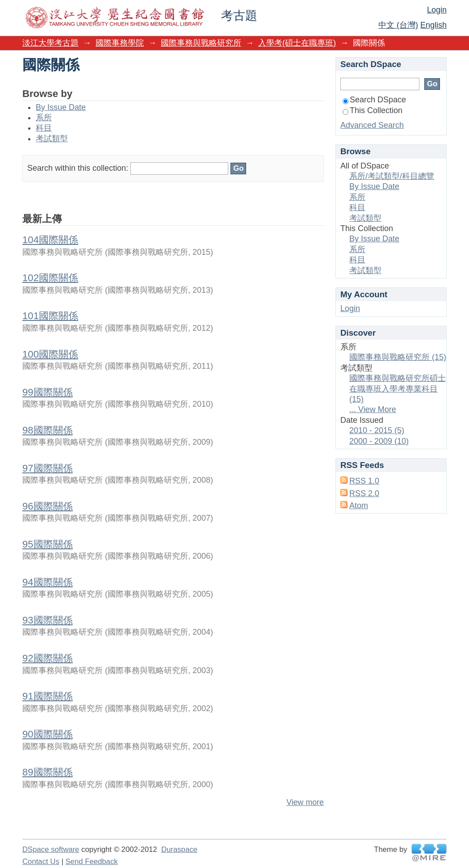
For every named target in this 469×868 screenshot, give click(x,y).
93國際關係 (48, 620)
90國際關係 (48, 734)
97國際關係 (48, 468)
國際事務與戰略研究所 (201, 43)
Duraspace (179, 849)
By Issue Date (61, 107)
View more (305, 802)
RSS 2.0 (364, 493)
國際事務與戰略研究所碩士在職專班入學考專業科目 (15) (398, 389)
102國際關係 (50, 278)
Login (437, 10)
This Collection (373, 110)
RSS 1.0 (364, 481)
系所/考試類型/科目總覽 (392, 176)
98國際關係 (48, 430)
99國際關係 (48, 392)
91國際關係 (48, 696)
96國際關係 (48, 506)
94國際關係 (48, 582)
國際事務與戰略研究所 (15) (398, 357)
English (433, 25)
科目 (44, 128)
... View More (373, 409)
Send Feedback (91, 862)
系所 (44, 118)
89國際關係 (48, 772)
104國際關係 (50, 240)
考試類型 (52, 139)
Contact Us (41, 862)
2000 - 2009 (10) (379, 441)
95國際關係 (48, 544)
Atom (359, 506)
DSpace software (51, 849)
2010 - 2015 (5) (377, 430)
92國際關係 (48, 658)
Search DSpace (374, 100)
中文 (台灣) (398, 25)
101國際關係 (50, 316)
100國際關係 (50, 354)
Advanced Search (372, 125)
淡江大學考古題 (50, 43)
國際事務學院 (120, 43)
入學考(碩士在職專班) (297, 43)
